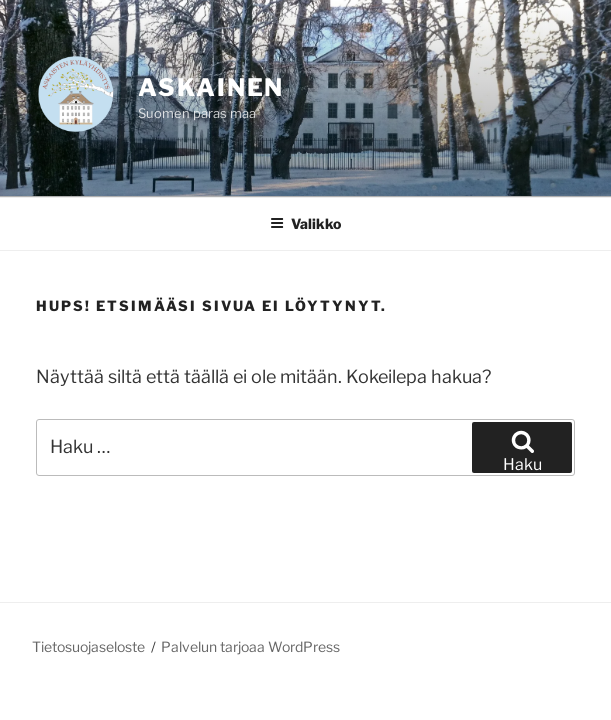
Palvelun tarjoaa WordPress (250, 646)
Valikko (305, 223)
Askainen (211, 87)
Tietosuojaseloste (88, 646)
